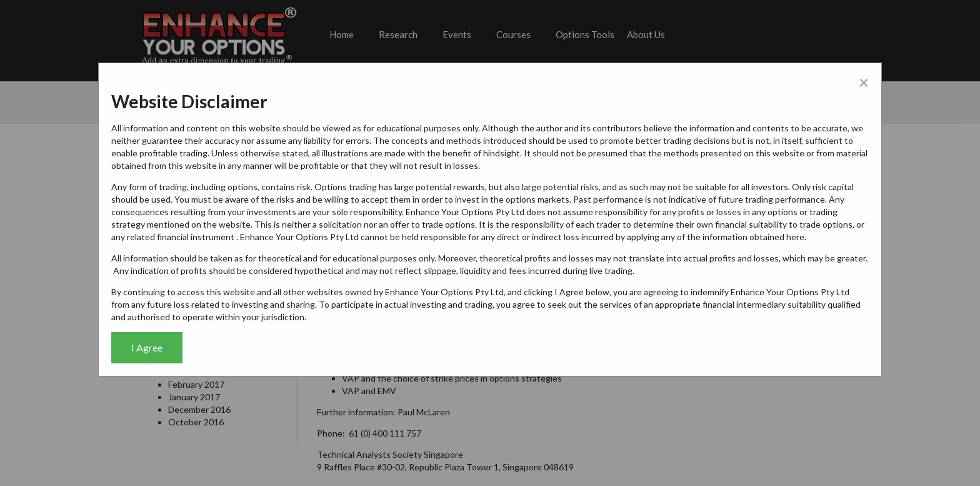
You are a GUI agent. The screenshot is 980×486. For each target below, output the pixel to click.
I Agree (147, 347)
